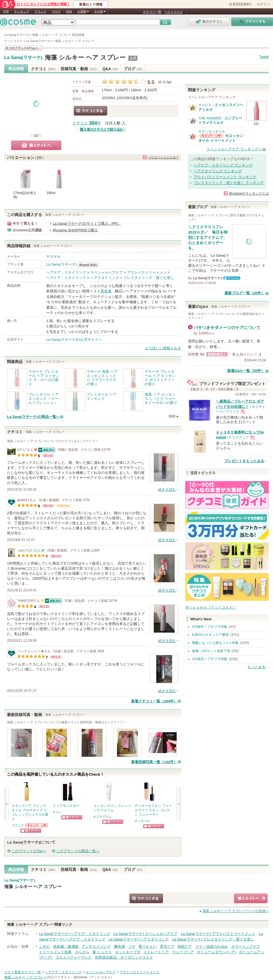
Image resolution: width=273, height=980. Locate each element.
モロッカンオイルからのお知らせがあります (211, 136)
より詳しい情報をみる (163, 348)
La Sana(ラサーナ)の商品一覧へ (33, 417)
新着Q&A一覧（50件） (246, 371)
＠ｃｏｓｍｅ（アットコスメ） (211, 607)
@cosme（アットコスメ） (94, 977)
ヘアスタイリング (105, 278)
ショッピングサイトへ (31, 831)
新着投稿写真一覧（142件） (154, 762)
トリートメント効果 (55, 952)
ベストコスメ (174, 12)
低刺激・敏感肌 (66, 946)
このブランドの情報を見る (23, 48)
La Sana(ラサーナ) (23, 58)
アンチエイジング (96, 946)
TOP (6, 11)
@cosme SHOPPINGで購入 (75, 230)
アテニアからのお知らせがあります (36, 825)
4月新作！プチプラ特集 (210, 627)
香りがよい (148, 946)
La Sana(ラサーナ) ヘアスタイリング (139, 939)
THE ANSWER (210, 118)
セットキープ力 (128, 952)
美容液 (106, 291)
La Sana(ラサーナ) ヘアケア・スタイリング (75, 934)
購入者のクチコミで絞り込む (102, 129)
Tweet (264, 57)
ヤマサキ (53, 257)
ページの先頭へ (236, 911)
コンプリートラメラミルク (220, 120)
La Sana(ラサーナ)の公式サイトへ (74, 340)
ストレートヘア (156, 952)
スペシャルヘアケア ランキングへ (234, 149)
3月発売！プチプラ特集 (210, 659)
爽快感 (119, 946)
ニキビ (44, 946)
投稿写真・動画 (79, 69)
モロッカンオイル (212, 131)
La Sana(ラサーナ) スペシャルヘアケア (145, 934)
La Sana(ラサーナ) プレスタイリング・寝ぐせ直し (213, 939)
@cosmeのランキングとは (249, 193)
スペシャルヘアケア (107, 272)
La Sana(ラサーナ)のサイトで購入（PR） (87, 223)
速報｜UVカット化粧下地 (211, 651)
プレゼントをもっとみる (244, 461)
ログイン (264, 4)
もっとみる (256, 667)
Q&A (69, 11)
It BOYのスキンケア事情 (210, 635)
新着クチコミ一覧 (154, 701)
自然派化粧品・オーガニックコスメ (124, 957)
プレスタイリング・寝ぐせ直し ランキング (229, 183)
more (172, 416)
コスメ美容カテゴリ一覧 (23, 972)
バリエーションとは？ (164, 157)
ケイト (57, 812)
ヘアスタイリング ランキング (218, 171)
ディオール (142, 821)
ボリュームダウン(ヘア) (216, 952)
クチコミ (43, 69)
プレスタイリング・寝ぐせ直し (149, 278)
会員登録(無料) (240, 4)
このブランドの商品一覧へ (78, 851)
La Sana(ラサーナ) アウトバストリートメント (218, 934)
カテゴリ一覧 (152, 12)
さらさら (82, 952)
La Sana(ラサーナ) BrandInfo (90, 265)
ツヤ (132, 946)
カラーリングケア (246, 946)
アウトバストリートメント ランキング (225, 177)
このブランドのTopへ (29, 851)
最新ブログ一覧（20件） (245, 293)
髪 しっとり (102, 952)
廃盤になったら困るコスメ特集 (215, 643)
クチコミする (91, 111)
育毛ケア (167, 946)
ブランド (40, 11)
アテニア (18, 825)
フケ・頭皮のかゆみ (212, 946)
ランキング (22, 11)
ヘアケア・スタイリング (66, 272)
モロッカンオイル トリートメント (221, 138)
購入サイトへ (36, 145)
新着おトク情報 (91, 4)
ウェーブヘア (183, 952)
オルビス (205, 105)
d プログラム (103, 817)
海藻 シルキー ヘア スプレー (85, 57)
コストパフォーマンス (74, 957)
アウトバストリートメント (149, 272)
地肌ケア (185, 946)
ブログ (56, 11)
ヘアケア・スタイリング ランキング (223, 165)
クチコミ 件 (87, 123)
